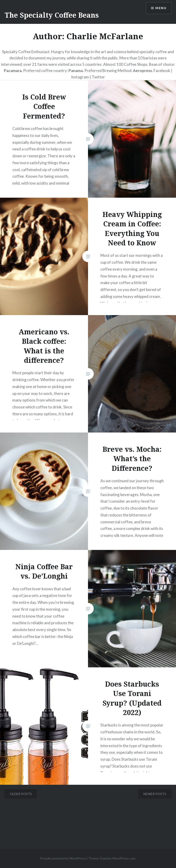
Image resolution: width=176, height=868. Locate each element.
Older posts (21, 794)
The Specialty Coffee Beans (52, 15)
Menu (161, 8)
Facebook (162, 71)
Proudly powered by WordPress (63, 858)
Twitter (98, 77)
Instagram (80, 77)
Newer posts (155, 794)
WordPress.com (124, 858)
